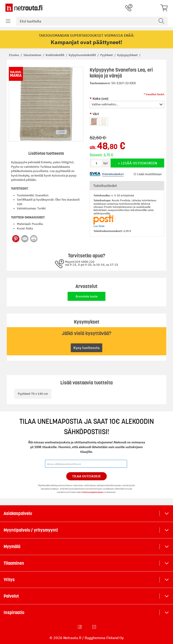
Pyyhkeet (107, 55)
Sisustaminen (33, 55)
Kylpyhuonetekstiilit (83, 55)
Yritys (9, 580)
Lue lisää (99, 226)
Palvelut (11, 596)
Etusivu (14, 55)
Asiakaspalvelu (18, 513)
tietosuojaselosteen (93, 492)
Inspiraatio (14, 612)
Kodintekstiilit (55, 55)
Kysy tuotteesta (86, 348)
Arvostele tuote (86, 296)
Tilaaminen (14, 563)
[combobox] (92, 21)
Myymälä (12, 546)
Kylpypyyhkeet (128, 55)
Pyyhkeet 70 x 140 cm (33, 394)
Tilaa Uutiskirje (87, 476)
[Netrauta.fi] (24, 8)
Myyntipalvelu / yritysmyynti (31, 530)
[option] (94, 122)
